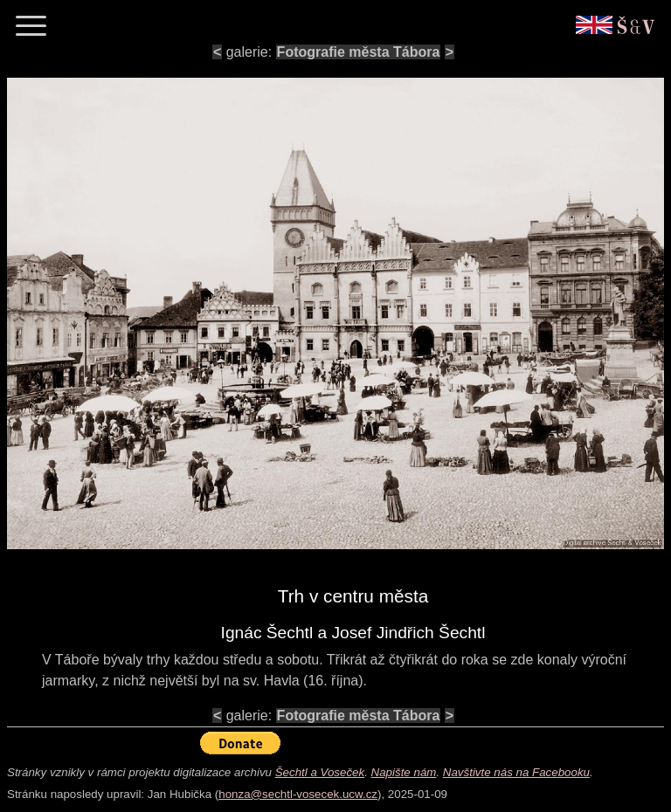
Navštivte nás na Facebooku (516, 772)
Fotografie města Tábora (359, 52)
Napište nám (404, 772)
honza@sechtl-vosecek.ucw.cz (298, 794)
